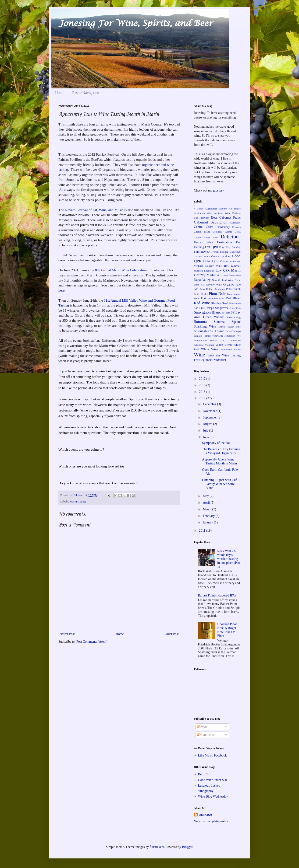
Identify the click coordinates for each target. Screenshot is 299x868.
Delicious (231, 237)
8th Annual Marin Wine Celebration (121, 270)
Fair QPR (212, 247)
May (206, 496)
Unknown (79, 495)
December (210, 404)
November (210, 411)
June (206, 437)
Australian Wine (203, 213)
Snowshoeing (234, 317)
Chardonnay (223, 227)
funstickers (157, 847)
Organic (229, 284)
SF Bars (226, 313)
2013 (203, 392)
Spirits (222, 327)
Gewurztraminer (221, 256)
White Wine (209, 349)
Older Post (172, 634)
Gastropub (235, 252)
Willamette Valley (230, 349)
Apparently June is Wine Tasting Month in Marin (219, 461)
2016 (203, 385)
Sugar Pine (234, 327)
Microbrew (222, 275)
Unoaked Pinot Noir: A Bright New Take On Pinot (227, 630)
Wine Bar (214, 356)
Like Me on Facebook (212, 755)
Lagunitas (209, 271)
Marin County (78, 502)
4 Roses (198, 209)
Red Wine (202, 303)
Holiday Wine (214, 266)
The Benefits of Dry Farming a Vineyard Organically (221, 451)
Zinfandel (220, 360)
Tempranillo (200, 340)
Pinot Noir (217, 294)
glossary (218, 190)
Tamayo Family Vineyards (208, 336)
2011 (203, 531)
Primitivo (213, 298)
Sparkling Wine (205, 326)
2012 (203, 398)
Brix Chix (205, 774)
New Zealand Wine (223, 280)
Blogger (187, 847)
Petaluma (220, 289)
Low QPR (222, 270)
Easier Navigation (86, 93)
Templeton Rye (232, 336)
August (208, 424)
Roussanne (235, 303)
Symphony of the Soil (216, 443)
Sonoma (200, 322)
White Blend (224, 345)
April (207, 503)
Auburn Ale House (230, 209)
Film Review (202, 252)
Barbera (237, 213)
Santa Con (235, 308)
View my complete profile (211, 821)
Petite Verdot (201, 294)
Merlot (211, 275)
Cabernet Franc (230, 218)
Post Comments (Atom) (92, 642)
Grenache (226, 261)
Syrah (221, 331)
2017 (203, 379)
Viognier (209, 345)
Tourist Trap (217, 340)
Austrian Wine (222, 213)
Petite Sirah (233, 289)
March (207, 509)
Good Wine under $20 (213, 780)
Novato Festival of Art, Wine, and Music (94, 210)
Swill (213, 331)
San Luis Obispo (204, 308)
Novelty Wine (214, 285)
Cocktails (217, 232)
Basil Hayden (202, 218)
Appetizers (211, 209)
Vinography (206, 791)
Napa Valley (202, 280)
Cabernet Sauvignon (211, 222)
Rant (222, 298)
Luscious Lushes (209, 786)
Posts (202, 727)
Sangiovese (222, 308)
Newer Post (67, 634)
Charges (236, 227)
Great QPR (211, 261)
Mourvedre (235, 275)
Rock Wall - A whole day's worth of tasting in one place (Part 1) (229, 559)
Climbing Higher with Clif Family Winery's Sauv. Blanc (219, 484)
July (206, 431)
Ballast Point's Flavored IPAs (217, 595)
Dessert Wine (203, 242)
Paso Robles (207, 289)
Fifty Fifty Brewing (230, 247)
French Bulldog (220, 252)
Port (204, 298)
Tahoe (228, 331)
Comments (206, 735)
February (209, 516)
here (61, 290)
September (210, 417)
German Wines (202, 256)
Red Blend (233, 298)
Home (60, 93)
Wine (199, 355)
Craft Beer (211, 237)
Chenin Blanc (202, 232)
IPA (226, 266)
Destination (224, 242)
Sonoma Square (227, 322)
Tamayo (236, 331)
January (208, 522)
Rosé (225, 303)
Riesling (216, 303)
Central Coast (204, 227)
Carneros (235, 223)
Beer (214, 218)
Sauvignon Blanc (207, 312)
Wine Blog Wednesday (213, 797)
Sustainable (201, 331)
